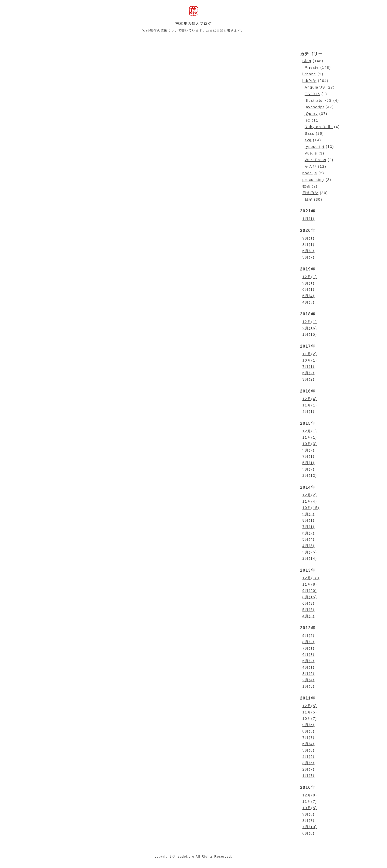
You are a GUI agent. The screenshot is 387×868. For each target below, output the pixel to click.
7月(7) (309, 738)
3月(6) (309, 674)
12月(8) (310, 795)
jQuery (311, 114)
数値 (307, 186)
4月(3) (309, 302)
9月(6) (309, 814)
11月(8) (310, 584)
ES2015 (313, 94)
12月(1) (310, 277)
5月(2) (309, 661)
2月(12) (310, 475)
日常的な (310, 193)
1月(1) (309, 219)
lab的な (310, 81)
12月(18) (311, 578)
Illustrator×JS (318, 100)
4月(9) (309, 757)
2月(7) (309, 769)
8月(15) (310, 597)
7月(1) (309, 367)
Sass (310, 133)
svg (308, 140)
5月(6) (309, 610)
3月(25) (310, 552)
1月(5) (309, 686)
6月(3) (309, 251)
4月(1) (309, 412)
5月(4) (309, 296)
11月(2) (310, 354)
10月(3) (310, 444)
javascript (315, 107)
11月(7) (310, 802)
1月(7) (309, 776)
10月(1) (310, 360)
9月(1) (309, 238)
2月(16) (310, 328)
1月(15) (310, 334)
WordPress (316, 160)
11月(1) (310, 405)
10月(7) (310, 719)
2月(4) (309, 680)
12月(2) (310, 495)
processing (313, 180)
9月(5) (309, 725)
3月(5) (309, 763)
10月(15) (311, 508)
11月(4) (310, 501)
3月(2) (309, 379)
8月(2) (309, 642)
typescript (315, 147)
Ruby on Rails (319, 127)
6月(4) (309, 744)
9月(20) (310, 591)
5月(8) (309, 750)
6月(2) (309, 373)
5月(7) (309, 257)
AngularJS (315, 87)
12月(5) (310, 706)
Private (312, 67)
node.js (310, 173)
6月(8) (309, 833)
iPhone (309, 74)
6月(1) (309, 290)
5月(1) (309, 463)
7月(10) (310, 827)
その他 (311, 166)
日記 (309, 199)
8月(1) (309, 245)
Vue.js (311, 153)
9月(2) (309, 450)
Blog (307, 61)
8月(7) (309, 821)
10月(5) (310, 808)
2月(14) (310, 558)
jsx (308, 120)
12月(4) (310, 399)
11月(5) (310, 712)
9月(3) (309, 514)
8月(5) (309, 731)
